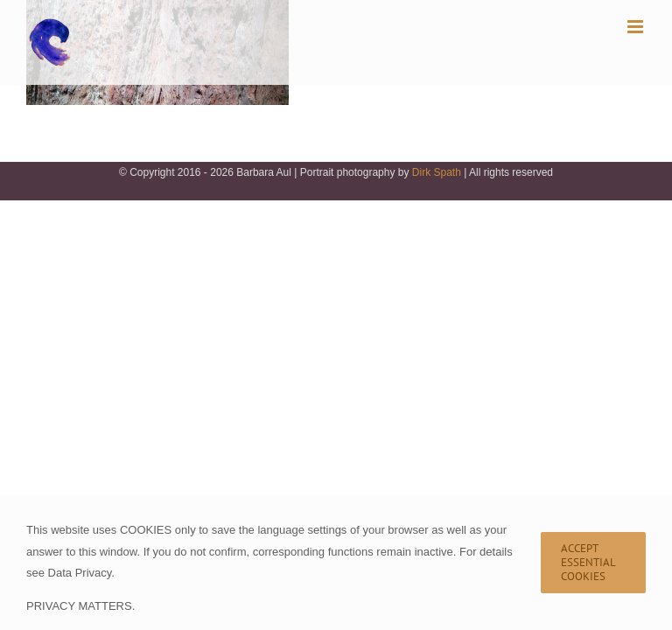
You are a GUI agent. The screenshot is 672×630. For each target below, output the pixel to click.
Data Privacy (80, 573)
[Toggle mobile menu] (637, 27)
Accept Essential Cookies (588, 562)
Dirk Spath (437, 172)
